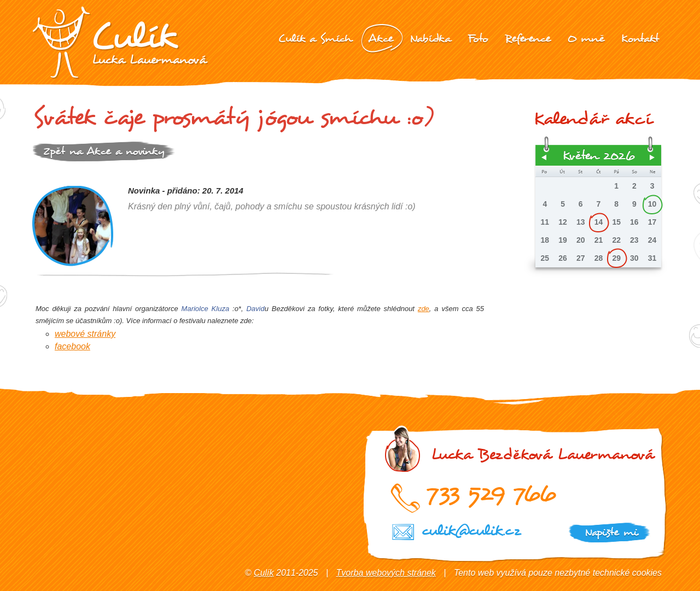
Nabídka (430, 39)
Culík (264, 573)
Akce (381, 39)
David (255, 309)
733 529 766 (491, 493)
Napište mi (611, 532)
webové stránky (85, 334)
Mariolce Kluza (206, 309)
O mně (586, 39)
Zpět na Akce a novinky (104, 151)
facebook (72, 346)
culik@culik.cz (471, 531)
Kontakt (640, 39)
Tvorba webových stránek (386, 573)
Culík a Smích (315, 39)
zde (424, 309)
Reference (528, 39)
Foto (478, 39)
